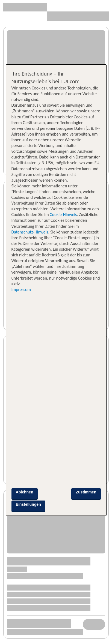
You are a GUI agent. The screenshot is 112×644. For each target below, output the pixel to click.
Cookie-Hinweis (63, 215)
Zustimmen (86, 492)
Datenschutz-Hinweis (30, 232)
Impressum (21, 290)
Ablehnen (25, 492)
